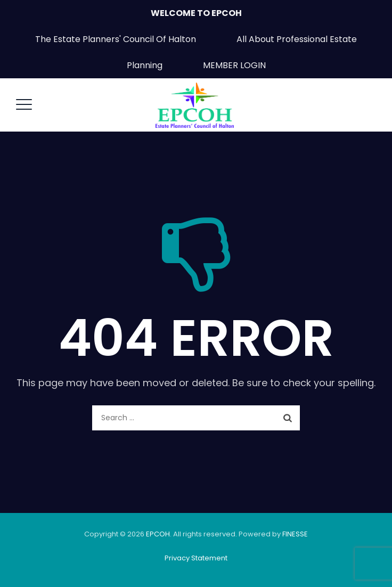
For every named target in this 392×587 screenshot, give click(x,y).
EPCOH (158, 534)
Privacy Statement (196, 558)
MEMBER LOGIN (234, 65)
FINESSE (295, 534)
